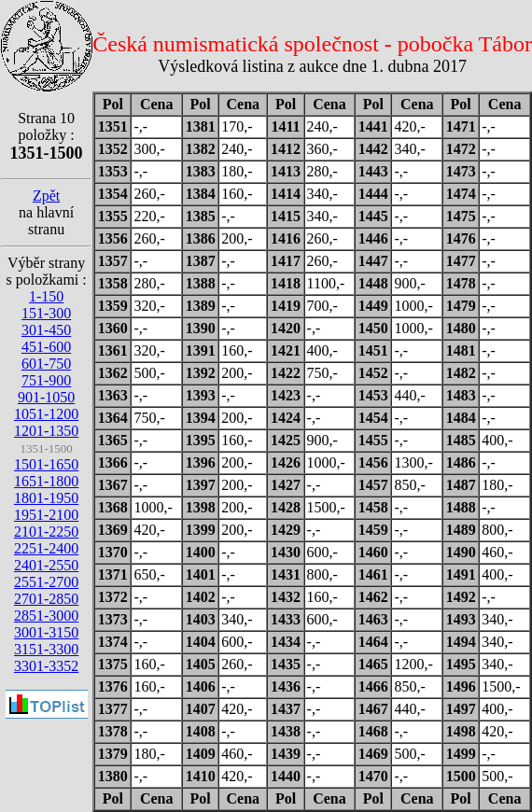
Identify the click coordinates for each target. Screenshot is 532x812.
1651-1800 (46, 481)
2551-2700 (46, 582)
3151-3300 (46, 649)
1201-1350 (46, 431)
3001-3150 (46, 632)
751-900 (46, 380)
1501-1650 (46, 464)
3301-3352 (46, 666)
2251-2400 (46, 548)
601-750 (46, 364)
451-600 (46, 347)
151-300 (46, 313)
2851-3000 (46, 616)
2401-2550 (46, 565)
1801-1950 (46, 498)
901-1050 (46, 397)
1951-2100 (46, 515)
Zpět (46, 196)
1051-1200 (46, 414)
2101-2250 (46, 532)
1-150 (46, 296)
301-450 (46, 330)
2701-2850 (46, 599)
